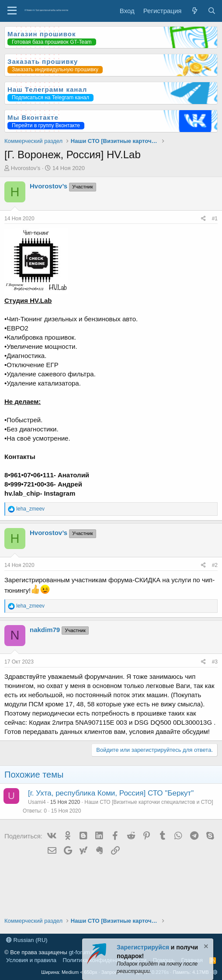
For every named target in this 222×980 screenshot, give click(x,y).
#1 (215, 219)
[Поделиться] (203, 219)
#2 (215, 565)
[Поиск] (212, 11)
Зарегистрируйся (143, 947)
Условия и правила (31, 960)
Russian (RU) (27, 940)
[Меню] (12, 11)
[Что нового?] (194, 11)
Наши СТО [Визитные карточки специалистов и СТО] (149, 802)
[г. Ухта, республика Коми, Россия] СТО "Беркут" (111, 793)
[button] (215, 972)
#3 (215, 662)
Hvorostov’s (26, 168)
